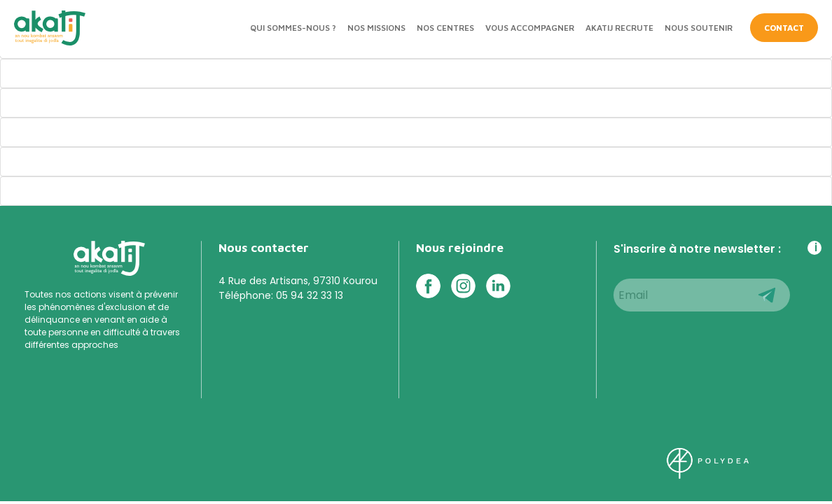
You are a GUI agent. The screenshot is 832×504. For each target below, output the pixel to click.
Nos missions (376, 28)
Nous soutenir (699, 28)
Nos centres (445, 28)
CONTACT (784, 28)
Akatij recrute (619, 28)
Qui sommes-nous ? (293, 28)
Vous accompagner (530, 28)
